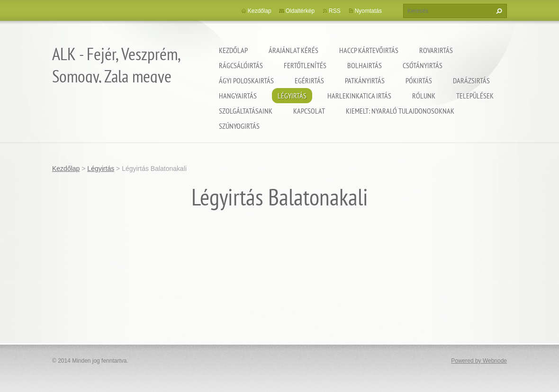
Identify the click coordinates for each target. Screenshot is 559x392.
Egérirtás (309, 80)
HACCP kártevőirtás (369, 50)
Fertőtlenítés (305, 65)
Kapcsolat (309, 111)
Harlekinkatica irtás (359, 96)
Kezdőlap (233, 50)
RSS (335, 11)
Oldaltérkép (300, 11)
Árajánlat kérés (293, 50)
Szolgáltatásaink (246, 111)
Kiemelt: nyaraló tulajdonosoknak (400, 111)
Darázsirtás (471, 80)
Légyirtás (292, 96)
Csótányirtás (423, 65)
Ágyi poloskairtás (246, 80)
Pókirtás (419, 80)
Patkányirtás (365, 80)
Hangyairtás (238, 96)
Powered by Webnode (479, 361)
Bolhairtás (365, 65)
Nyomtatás (368, 11)
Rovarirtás (436, 50)
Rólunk (424, 96)
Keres (498, 11)
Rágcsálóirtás (241, 65)
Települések (475, 96)
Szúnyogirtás (239, 126)
